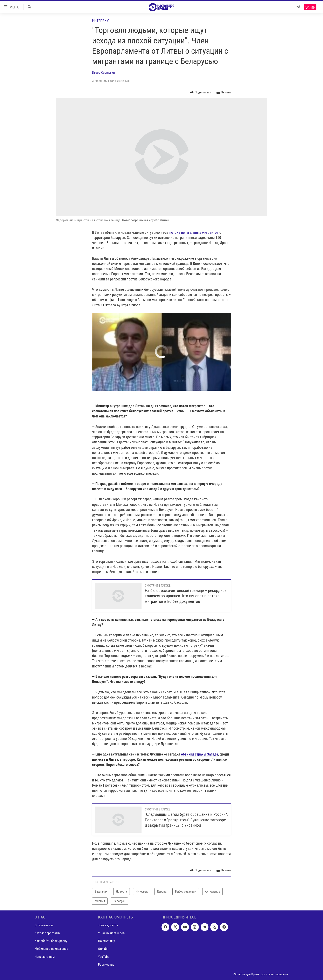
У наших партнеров (111, 933)
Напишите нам (45, 956)
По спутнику (106, 941)
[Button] (201, 92)
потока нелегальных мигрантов (194, 232)
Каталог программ (47, 933)
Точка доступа (108, 925)
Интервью (101, 21)
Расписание (106, 964)
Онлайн (103, 949)
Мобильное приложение (51, 949)
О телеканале (44, 925)
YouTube (104, 956)
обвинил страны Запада (200, 754)
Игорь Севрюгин (103, 73)
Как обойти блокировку (51, 941)
